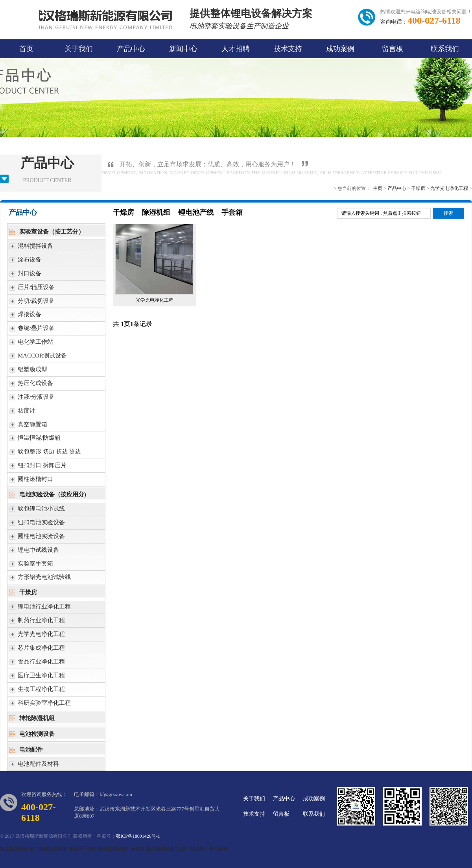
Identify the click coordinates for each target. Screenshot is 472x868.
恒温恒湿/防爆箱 (35, 440)
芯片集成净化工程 (37, 650)
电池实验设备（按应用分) (48, 495)
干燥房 (418, 188)
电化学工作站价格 (209, 849)
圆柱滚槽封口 (31, 481)
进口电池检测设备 (48, 849)
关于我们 (79, 49)
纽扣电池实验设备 (37, 524)
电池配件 (26, 751)
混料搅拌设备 (31, 248)
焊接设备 (25, 316)
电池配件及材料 (34, 766)
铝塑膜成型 (28, 371)
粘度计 (22, 413)
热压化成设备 (31, 385)
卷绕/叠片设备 (32, 330)
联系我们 (445, 49)
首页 (26, 49)
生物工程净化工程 (37, 691)
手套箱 (232, 212)
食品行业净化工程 (37, 664)
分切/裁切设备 (32, 303)
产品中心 (131, 49)
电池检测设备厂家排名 (122, 849)
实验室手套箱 (31, 566)
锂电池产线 (196, 212)
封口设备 (25, 276)
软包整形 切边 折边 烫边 (45, 454)
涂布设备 (25, 262)
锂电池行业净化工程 (40, 609)
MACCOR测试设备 (38, 358)
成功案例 (340, 49)
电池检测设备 (32, 735)
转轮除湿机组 (32, 719)
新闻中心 (183, 49)
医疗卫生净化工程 (37, 677)
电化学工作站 (31, 344)
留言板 (393, 49)
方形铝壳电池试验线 (40, 579)
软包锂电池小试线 (37, 511)
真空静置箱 (28, 427)
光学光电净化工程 (449, 188)
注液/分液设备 (32, 399)
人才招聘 (236, 49)
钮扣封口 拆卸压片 (38, 467)
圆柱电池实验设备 (37, 538)
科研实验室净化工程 (40, 705)
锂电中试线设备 (34, 552)
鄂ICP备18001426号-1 (138, 836)
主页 (378, 188)
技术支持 (288, 49)
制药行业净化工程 (37, 622)
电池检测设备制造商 (168, 849)
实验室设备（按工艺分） (47, 233)
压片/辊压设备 (32, 289)
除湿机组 (156, 212)
